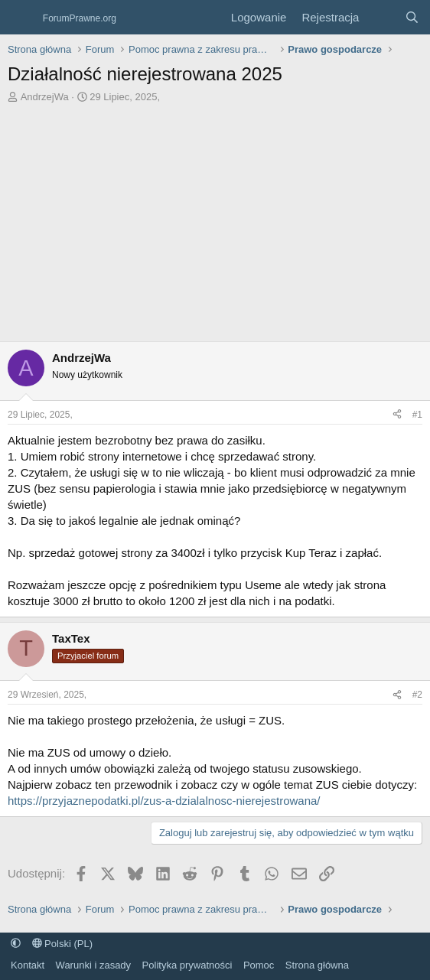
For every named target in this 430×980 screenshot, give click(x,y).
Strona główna (317, 965)
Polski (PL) (62, 944)
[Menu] (21, 18)
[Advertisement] (215, 219)
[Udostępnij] (397, 415)
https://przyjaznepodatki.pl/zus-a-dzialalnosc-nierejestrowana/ (164, 801)
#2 (417, 695)
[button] (16, 944)
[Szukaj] (412, 17)
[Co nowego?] (381, 17)
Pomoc (259, 965)
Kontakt (28, 965)
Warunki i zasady (94, 965)
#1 (417, 415)
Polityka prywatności (187, 965)
